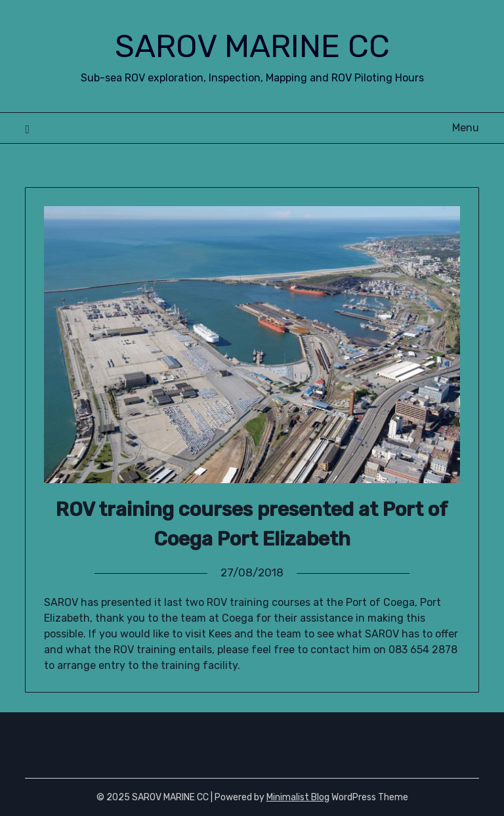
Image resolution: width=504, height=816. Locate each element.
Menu (466, 128)
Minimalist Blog (298, 797)
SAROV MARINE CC (252, 46)
